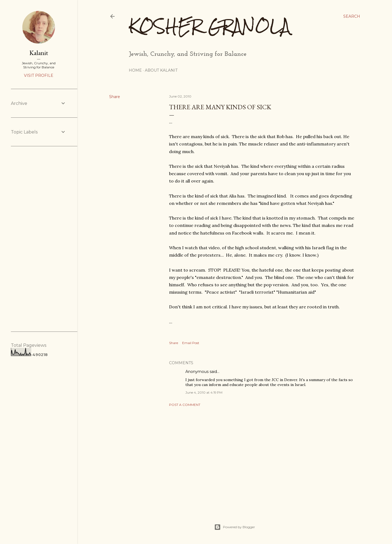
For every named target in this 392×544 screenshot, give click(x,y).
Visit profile (39, 75)
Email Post (191, 343)
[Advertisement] (262, 458)
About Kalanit (161, 70)
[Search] (352, 16)
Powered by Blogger (235, 527)
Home (135, 70)
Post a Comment (185, 405)
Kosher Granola (209, 26)
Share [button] (115, 97)
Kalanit (39, 53)
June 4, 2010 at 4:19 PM (204, 392)
